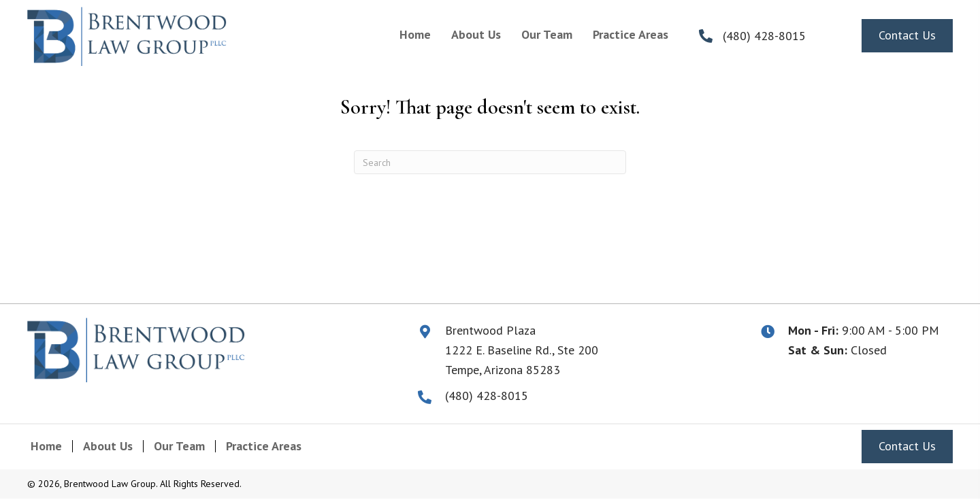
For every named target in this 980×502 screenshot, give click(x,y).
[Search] (490, 162)
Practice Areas (264, 446)
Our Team (179, 446)
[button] (907, 36)
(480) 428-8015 (764, 36)
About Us (108, 446)
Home (46, 446)
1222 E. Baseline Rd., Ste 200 (522, 350)
